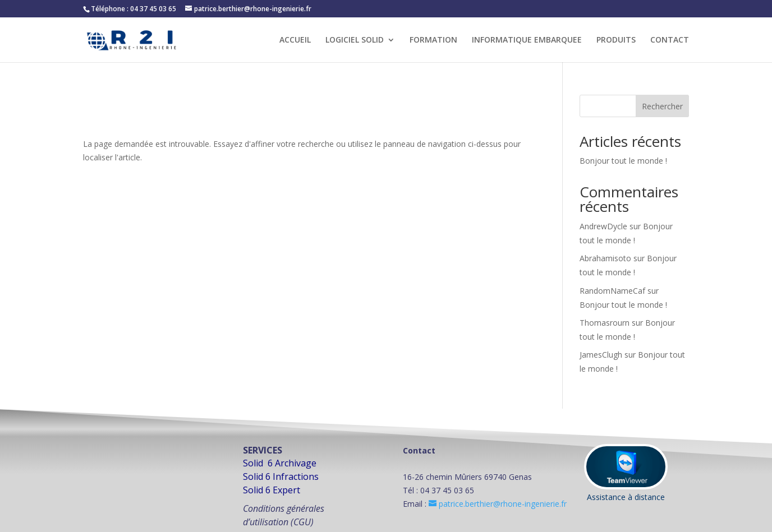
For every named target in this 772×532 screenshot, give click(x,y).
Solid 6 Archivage (280, 463)
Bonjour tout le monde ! (623, 161)
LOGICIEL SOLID (355, 40)
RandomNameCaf (612, 291)
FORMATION (433, 40)
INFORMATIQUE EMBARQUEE (527, 40)
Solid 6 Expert (272, 490)
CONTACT (670, 40)
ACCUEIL (295, 40)
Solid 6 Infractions (281, 477)
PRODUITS (616, 40)
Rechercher (662, 106)
